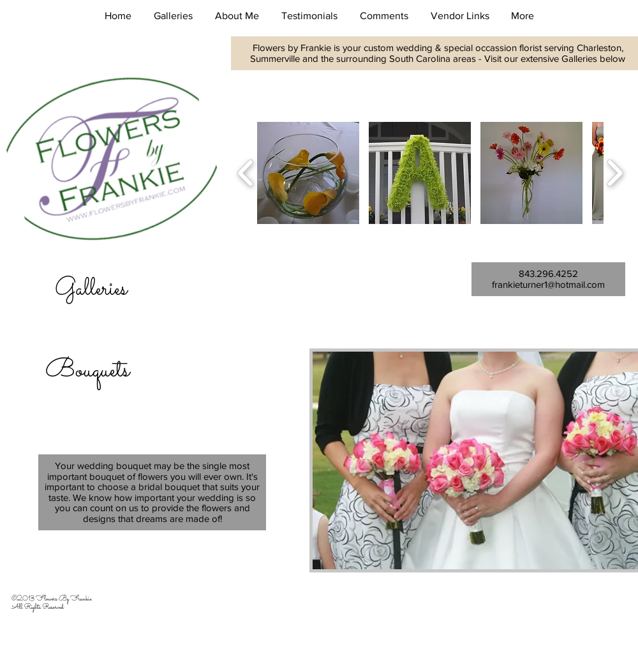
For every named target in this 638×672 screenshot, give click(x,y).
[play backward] (246, 173)
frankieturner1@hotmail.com (548, 284)
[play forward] (615, 173)
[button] (173, 16)
